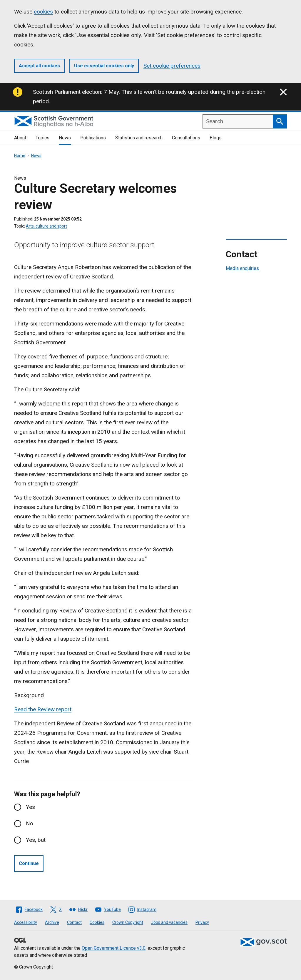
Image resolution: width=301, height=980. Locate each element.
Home (20, 156)
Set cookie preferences (172, 66)
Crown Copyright (128, 922)
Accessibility (26, 922)
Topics (42, 138)
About (20, 138)
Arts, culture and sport (46, 226)
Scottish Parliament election (67, 92)
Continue (29, 863)
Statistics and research (139, 138)
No (30, 823)
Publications (93, 138)
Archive (52, 922)
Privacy (202, 922)
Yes (30, 807)
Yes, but (36, 840)
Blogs (216, 138)
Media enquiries (242, 268)
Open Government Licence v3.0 (114, 948)
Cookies (97, 922)
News (65, 138)
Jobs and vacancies (169, 922)
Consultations (186, 138)
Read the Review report (43, 709)
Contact (74, 922)
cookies (43, 12)
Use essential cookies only (104, 66)
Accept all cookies (39, 66)
